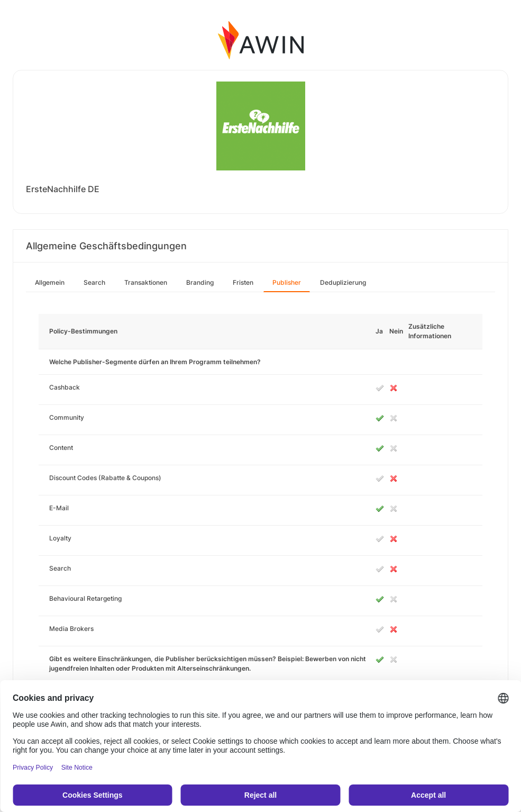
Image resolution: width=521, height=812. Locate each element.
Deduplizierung (343, 282)
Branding (200, 282)
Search (94, 282)
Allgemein (50, 282)
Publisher (287, 282)
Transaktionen (146, 282)
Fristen (243, 282)
